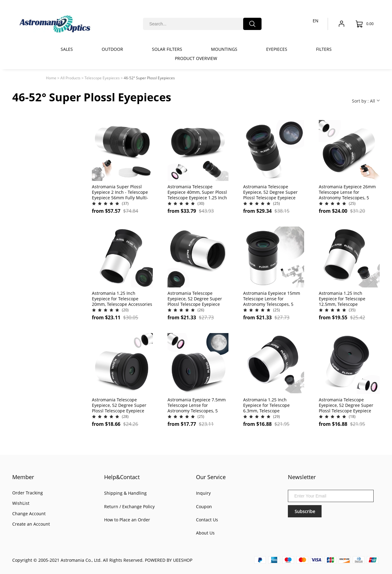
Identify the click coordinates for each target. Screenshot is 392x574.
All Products (70, 78)
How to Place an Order (127, 520)
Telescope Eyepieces (102, 78)
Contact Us (207, 520)
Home (51, 78)
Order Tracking (28, 493)
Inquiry (203, 493)
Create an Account (31, 524)
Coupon (204, 506)
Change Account (29, 514)
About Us (205, 533)
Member (23, 477)
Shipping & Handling (125, 493)
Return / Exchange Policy (129, 506)
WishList (21, 503)
